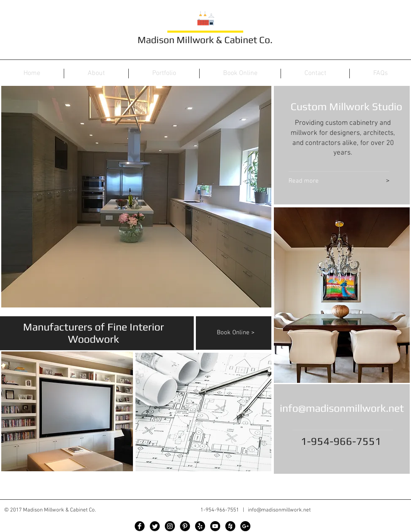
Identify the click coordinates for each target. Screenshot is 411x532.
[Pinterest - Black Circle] (185, 526)
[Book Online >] (244, 333)
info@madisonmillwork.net (342, 408)
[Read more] (325, 181)
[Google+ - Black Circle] (245, 526)
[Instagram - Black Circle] (170, 526)
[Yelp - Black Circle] (200, 526)
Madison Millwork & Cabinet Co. (205, 40)
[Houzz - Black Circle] (230, 526)
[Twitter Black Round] (155, 526)
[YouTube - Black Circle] (215, 526)
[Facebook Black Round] (140, 526)
